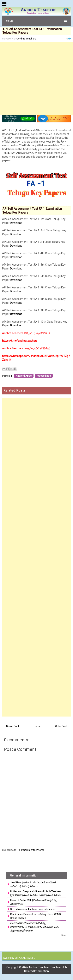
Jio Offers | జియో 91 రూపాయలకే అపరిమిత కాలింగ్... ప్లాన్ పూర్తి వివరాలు (33, 884)
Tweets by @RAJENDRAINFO (19, 958)
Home (37, 726)
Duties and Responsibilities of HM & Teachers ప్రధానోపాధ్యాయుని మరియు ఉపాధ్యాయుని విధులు (36, 893)
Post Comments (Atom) (31, 850)
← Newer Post (11, 726)
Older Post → (63, 726)
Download (16, 223)
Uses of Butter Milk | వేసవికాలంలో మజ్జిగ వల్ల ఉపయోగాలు (34, 902)
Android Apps (24, 376)
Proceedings (44, 376)
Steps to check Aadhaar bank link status (33, 909)
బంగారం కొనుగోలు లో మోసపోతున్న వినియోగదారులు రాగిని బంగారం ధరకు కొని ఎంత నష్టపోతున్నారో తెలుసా (34, 927)
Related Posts (15, 390)
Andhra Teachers (27, 39)
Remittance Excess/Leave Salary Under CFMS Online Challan (36, 916)
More (64, 935)
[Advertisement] (36, 78)
